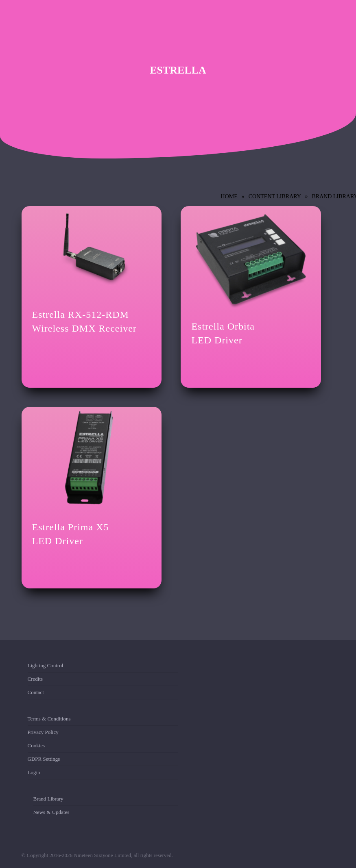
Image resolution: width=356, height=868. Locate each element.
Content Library (275, 196)
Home (229, 196)
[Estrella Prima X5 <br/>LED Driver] (92, 459)
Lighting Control (46, 667)
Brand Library (48, 800)
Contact (36, 692)
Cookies (36, 745)
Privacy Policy (43, 732)
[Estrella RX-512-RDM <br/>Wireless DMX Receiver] (92, 253)
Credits (35, 679)
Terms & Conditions (49, 720)
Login (34, 772)
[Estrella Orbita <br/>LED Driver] (251, 259)
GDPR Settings (44, 759)
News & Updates (51, 812)
